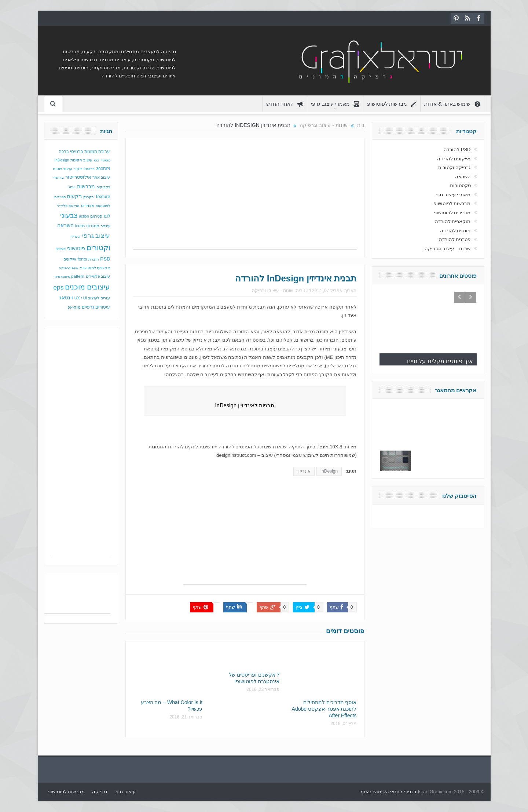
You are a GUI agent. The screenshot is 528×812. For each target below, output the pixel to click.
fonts (82, 259)
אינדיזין (304, 471)
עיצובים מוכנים (88, 287)
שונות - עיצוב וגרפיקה (273, 291)
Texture (103, 197)
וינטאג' (66, 298)
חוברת (94, 259)
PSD (105, 259)
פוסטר (105, 160)
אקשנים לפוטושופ (95, 268)
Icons (80, 226)
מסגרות (93, 226)
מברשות (86, 186)
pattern (78, 276)
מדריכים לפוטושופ (452, 213)
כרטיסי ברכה (71, 151)
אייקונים (70, 259)
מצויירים (88, 205)
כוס (96, 160)
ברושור (58, 177)
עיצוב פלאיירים (98, 276)
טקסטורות (460, 185)
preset (60, 249)
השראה (65, 225)
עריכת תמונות (97, 152)
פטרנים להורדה (455, 239)
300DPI (103, 169)
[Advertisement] (245, 198)
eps (58, 287)
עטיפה (105, 226)
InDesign (329, 471)
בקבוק (89, 197)
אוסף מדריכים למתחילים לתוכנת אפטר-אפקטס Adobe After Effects (324, 709)
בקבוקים (103, 187)
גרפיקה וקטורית (454, 168)
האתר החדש (285, 104)
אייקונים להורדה (454, 159)
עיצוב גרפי (96, 236)
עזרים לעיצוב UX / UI (92, 298)
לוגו (107, 216)
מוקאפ (74, 206)
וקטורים (98, 248)
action (84, 216)
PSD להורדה (457, 150)
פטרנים (96, 216)
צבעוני (69, 215)
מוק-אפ (74, 307)
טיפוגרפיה (62, 276)
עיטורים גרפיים (96, 307)
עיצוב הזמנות (81, 160)
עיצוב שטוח (63, 169)
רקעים (74, 196)
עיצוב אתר (101, 177)
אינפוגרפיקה (69, 268)
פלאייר (62, 206)
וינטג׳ (71, 187)
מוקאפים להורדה (453, 221)
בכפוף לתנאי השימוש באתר (388, 792)
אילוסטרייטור (78, 177)
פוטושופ (76, 248)
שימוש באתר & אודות (452, 104)
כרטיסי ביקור (84, 169)
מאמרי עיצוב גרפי (335, 104)
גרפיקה (100, 792)
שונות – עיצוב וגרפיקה (448, 249)
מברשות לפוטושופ (392, 104)
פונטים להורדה (455, 231)
